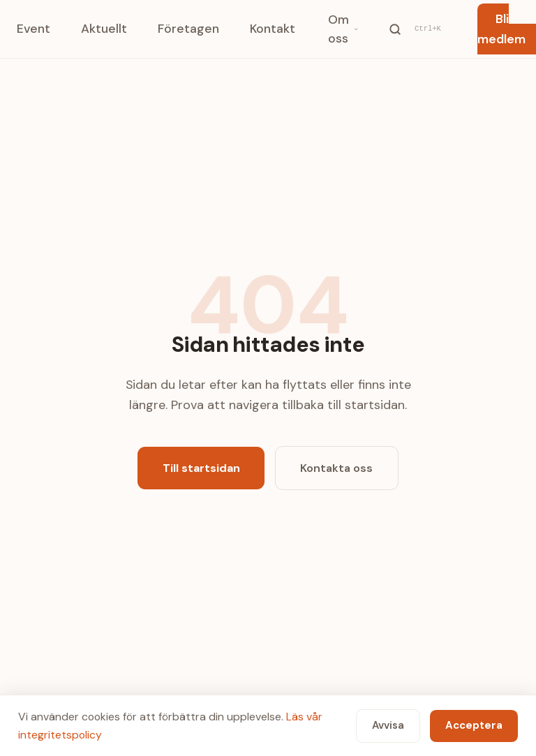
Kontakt (273, 29)
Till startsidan (201, 468)
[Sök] (417, 29)
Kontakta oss (336, 468)
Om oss (343, 29)
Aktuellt (104, 29)
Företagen (188, 29)
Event (33, 29)
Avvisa (388, 725)
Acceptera (474, 725)
